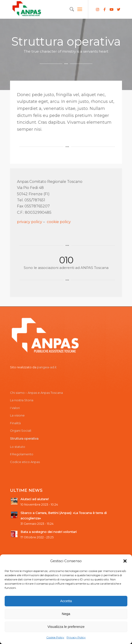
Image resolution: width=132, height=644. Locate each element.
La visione (17, 415)
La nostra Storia (22, 400)
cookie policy (59, 222)
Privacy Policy (76, 637)
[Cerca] (69, 9)
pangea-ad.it (47, 367)
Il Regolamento (22, 454)
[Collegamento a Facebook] (105, 9)
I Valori (15, 408)
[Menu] (80, 9)
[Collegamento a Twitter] (118, 9)
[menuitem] (69, 9)
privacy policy (30, 222)
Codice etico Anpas (25, 462)
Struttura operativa (24, 438)
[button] (125, 561)
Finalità (15, 423)
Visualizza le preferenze (66, 627)
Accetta (66, 601)
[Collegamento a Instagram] (98, 9)
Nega (66, 614)
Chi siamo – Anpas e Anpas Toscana (36, 393)
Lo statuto (18, 447)
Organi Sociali (21, 431)
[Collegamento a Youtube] (112, 9)
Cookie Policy (55, 637)
